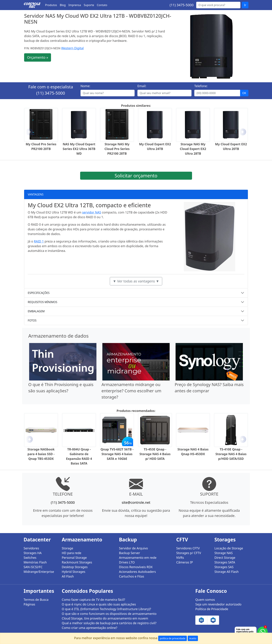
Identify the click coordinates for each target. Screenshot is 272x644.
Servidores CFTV (188, 548)
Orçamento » (38, 57)
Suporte (89, 5)
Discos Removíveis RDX (136, 567)
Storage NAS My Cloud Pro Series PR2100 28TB (117, 149)
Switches (30, 558)
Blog (63, 5)
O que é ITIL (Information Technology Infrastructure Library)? (106, 609)
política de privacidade (173, 638)
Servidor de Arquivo (133, 548)
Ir (245, 5)
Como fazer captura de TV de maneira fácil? (93, 600)
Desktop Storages (75, 567)
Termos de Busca (36, 600)
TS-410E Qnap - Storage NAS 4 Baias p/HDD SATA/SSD (231, 454)
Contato (102, 5)
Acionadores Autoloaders (137, 572)
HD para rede (72, 553)
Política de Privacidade (212, 609)
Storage (67, 548)
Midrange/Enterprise (39, 572)
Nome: (85, 86)
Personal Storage (74, 558)
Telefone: (201, 86)
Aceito (193, 638)
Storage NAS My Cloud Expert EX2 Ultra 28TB (193, 149)
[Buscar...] (218, 5)
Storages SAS (224, 567)
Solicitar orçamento (136, 176)
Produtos (51, 5)
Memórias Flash (35, 562)
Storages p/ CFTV (189, 553)
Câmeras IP (185, 562)
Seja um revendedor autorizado (218, 604)
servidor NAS (92, 212)
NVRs (180, 558)
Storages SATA (225, 562)
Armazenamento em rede (138, 558)
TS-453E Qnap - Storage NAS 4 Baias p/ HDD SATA (155, 454)
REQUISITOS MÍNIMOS (42, 302)
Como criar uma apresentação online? (90, 628)
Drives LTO (127, 562)
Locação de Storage (229, 548)
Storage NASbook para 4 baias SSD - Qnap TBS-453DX (41, 454)
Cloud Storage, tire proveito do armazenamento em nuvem (105, 618)
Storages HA (33, 553)
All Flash (68, 576)
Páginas (29, 604)
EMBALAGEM (36, 311)
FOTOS (32, 320)
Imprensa (75, 5)
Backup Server (129, 553)
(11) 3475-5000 (182, 5)
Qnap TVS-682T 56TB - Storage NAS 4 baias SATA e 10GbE (117, 454)
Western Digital (73, 48)
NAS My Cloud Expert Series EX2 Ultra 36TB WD (79, 149)
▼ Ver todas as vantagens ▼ (136, 281)
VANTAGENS (36, 194)
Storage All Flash (227, 572)
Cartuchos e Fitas (132, 576)
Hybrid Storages (74, 572)
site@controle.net (136, 502)
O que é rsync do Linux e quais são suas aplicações (99, 604)
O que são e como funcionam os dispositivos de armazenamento (109, 614)
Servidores (31, 548)
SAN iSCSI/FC (33, 567)
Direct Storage (225, 558)
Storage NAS (224, 553)
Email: (142, 86)
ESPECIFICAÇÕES (39, 293)
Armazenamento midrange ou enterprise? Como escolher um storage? (131, 391)
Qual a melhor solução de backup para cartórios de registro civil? (109, 623)
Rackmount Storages (77, 562)
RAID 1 (39, 241)
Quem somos (205, 600)
